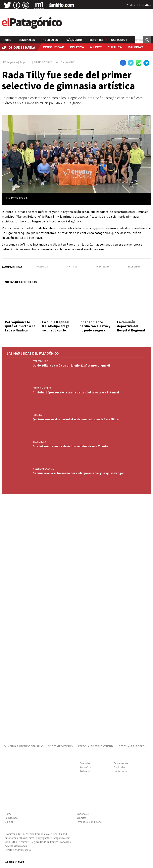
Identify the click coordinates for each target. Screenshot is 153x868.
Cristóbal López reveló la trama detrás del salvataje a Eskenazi (76, 392)
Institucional (121, 771)
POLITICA (77, 47)
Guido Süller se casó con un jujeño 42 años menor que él (71, 365)
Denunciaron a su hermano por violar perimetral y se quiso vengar (78, 473)
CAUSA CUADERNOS (42, 388)
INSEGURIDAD (54, 47)
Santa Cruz (119, 40)
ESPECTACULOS (40, 361)
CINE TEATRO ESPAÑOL (61, 746)
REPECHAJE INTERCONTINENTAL (97, 746)
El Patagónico (10, 62)
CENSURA (37, 415)
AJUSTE (96, 47)
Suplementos (121, 763)
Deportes (97, 40)
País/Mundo (74, 40)
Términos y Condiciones (89, 822)
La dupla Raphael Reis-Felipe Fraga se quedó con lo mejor (56, 328)
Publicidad (120, 767)
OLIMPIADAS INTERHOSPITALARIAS (24, 746)
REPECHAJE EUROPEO (132, 746)
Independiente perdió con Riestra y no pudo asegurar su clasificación (95, 328)
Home (7, 40)
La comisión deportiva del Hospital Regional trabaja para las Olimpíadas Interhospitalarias (131, 332)
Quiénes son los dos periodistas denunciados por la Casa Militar (76, 419)
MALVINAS (135, 47)
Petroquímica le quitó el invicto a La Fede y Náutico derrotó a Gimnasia (20, 328)
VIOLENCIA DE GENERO (44, 469)
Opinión (9, 822)
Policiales (50, 40)
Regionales (27, 40)
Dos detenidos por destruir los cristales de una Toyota (70, 446)
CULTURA (115, 47)
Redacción (85, 771)
